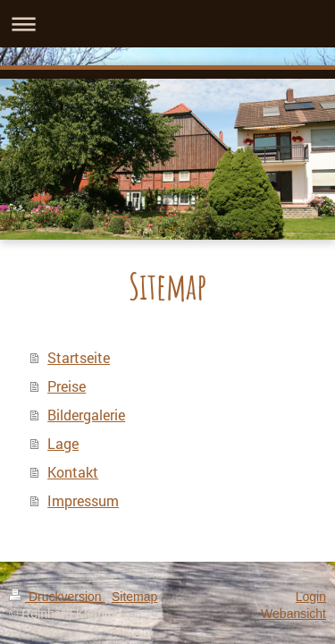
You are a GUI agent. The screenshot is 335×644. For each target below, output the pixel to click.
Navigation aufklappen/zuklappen (167, 24)
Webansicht (293, 614)
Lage (63, 443)
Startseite (79, 357)
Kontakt (73, 472)
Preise (67, 386)
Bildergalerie (86, 415)
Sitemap (134, 597)
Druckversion (57, 597)
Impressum (83, 500)
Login (311, 597)
